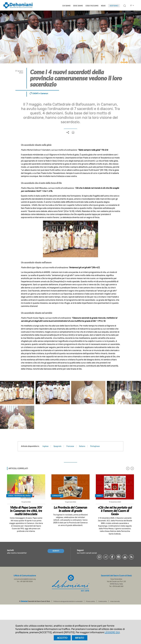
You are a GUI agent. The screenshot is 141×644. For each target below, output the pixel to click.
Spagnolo (57, 446)
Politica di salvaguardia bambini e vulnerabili (68, 601)
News (103, 6)
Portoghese (95, 446)
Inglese (45, 446)
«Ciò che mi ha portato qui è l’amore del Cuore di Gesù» (115, 511)
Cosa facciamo (92, 6)
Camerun (44, 94)
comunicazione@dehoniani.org (25, 579)
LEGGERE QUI (112, 632)
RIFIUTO (80, 638)
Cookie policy (103, 601)
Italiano (82, 446)
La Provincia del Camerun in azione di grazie (70, 509)
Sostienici (114, 6)
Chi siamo (66, 6)
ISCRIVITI (56, 551)
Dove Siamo (78, 6)
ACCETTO (62, 638)
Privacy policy (90, 601)
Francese (70, 446)
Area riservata (115, 601)
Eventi (35, 94)
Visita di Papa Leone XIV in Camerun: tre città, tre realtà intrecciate (26, 511)
